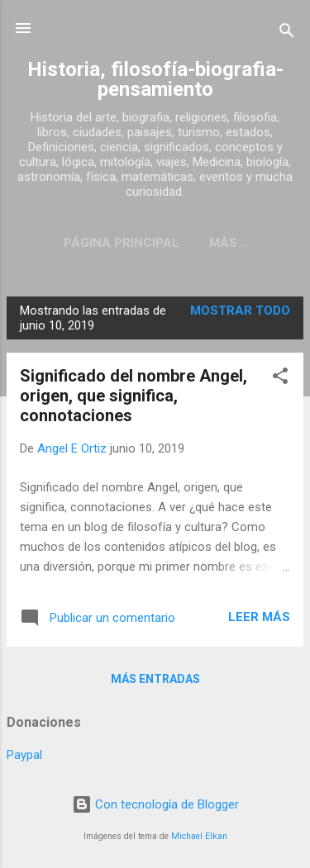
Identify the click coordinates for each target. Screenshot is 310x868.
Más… (228, 243)
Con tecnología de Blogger (155, 804)
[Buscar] (287, 33)
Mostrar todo (240, 311)
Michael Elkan (199, 836)
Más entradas (155, 679)
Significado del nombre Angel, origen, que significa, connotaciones (134, 396)
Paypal (24, 755)
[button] (280, 379)
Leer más (259, 617)
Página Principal (122, 243)
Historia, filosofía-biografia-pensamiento (155, 79)
